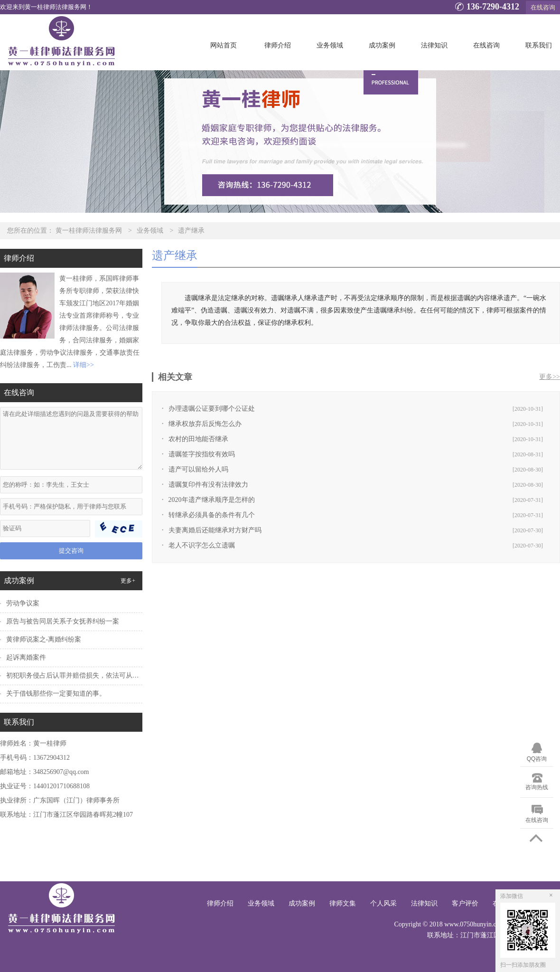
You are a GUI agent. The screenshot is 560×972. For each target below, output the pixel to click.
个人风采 (383, 903)
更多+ (128, 581)
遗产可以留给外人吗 (198, 469)
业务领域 (330, 45)
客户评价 (465, 903)
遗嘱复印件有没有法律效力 (208, 485)
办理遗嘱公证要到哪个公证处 (212, 409)
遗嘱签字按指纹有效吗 (202, 454)
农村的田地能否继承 (198, 439)
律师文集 (343, 903)
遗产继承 (191, 231)
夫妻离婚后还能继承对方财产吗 (215, 530)
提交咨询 (71, 551)
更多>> (550, 377)
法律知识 (434, 45)
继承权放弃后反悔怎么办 (205, 424)
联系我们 (539, 45)
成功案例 (382, 45)
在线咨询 (543, 7)
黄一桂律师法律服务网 (89, 231)
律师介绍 (278, 45)
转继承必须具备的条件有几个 (212, 515)
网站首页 (224, 45)
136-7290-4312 (486, 8)
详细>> (84, 365)
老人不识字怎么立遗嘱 (202, 545)
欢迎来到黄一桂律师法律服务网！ (46, 7)
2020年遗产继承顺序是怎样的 (212, 500)
